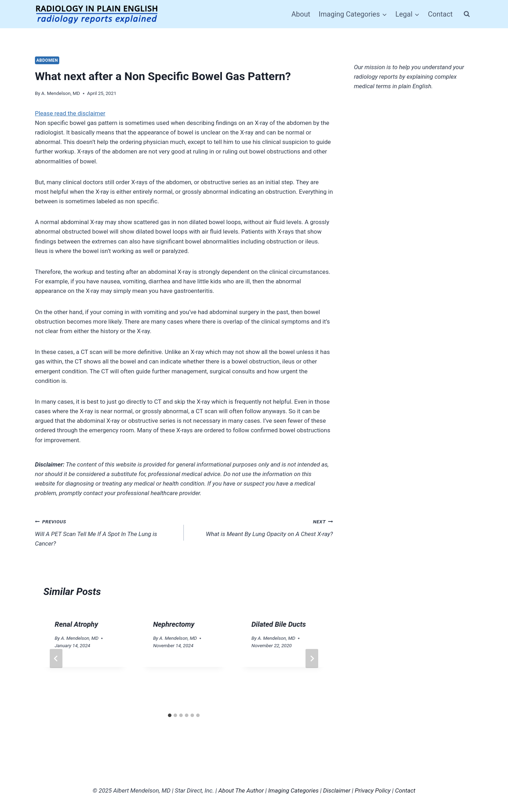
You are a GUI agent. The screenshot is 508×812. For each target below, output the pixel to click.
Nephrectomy (174, 624)
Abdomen (47, 60)
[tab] (170, 715)
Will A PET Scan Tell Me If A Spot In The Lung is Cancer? (106, 532)
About (301, 14)
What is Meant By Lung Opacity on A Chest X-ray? (261, 527)
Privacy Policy (373, 790)
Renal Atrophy (76, 624)
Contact (440, 14)
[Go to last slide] (56, 658)
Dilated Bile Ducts (279, 624)
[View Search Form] (467, 14)
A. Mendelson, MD (61, 93)
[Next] (312, 658)
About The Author (241, 790)
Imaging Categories (293, 790)
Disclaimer (337, 790)
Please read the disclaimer (70, 113)
